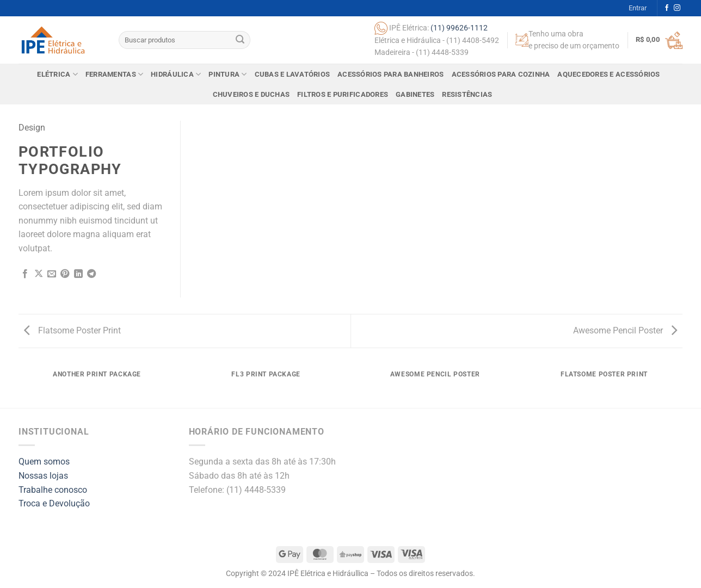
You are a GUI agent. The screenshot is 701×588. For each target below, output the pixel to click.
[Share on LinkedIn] (78, 274)
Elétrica (57, 74)
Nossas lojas (43, 476)
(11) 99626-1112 (459, 27)
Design (32, 128)
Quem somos (44, 462)
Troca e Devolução (54, 503)
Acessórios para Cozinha (501, 74)
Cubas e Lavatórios (293, 74)
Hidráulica (176, 74)
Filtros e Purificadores (343, 94)
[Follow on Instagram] (677, 8)
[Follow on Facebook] (667, 8)
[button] (638, 8)
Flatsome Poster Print (72, 330)
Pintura (227, 74)
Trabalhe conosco (53, 490)
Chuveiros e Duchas (251, 94)
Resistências (467, 94)
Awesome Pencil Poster (625, 330)
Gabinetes (415, 94)
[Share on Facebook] (25, 274)
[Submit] (240, 40)
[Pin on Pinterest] (65, 274)
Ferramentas (114, 74)
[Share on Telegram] (91, 274)
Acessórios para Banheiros (391, 74)
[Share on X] (39, 274)
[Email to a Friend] (52, 274)
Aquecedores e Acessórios (608, 74)
